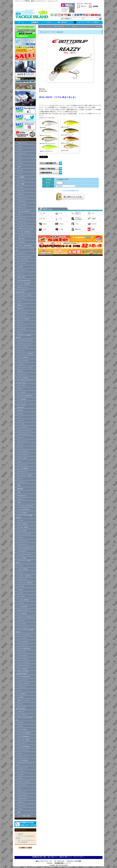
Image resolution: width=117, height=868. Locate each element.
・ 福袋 (18, 812)
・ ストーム (19, 448)
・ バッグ (19, 174)
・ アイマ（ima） (21, 204)
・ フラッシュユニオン (23, 662)
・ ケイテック (20, 350)
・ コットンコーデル (22, 361)
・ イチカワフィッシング (24, 235)
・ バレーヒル (20, 596)
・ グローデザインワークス (24, 340)
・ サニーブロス (21, 385)
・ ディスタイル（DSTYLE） (25, 506)
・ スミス (19, 461)
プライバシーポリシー (79, 857)
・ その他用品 (20, 177)
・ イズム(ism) (20, 242)
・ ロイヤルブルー (22, 795)
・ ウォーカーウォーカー (24, 257)
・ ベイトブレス (21, 687)
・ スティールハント (22, 441)
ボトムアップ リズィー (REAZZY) (91, 26)
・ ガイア (19, 302)
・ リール (19, 150)
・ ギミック (19, 322)
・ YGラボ (19, 809)
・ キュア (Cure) (21, 329)
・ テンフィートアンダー (24, 534)
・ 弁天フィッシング (22, 701)
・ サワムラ (19, 389)
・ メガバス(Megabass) (23, 736)
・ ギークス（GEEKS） (23, 319)
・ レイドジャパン (22, 785)
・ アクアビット (21, 208)
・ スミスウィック (22, 465)
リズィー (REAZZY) (72, 26)
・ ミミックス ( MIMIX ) (23, 733)
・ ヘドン (19, 690)
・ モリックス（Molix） (23, 740)
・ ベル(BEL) (20, 697)
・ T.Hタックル (21, 499)
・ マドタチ (19, 723)
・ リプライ (19, 778)
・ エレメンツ (20, 274)
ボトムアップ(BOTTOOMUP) (55, 26)
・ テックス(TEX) (21, 513)
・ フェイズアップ (22, 645)
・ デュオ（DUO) (21, 531)
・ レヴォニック (21, 792)
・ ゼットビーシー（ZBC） (24, 475)
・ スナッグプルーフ (22, 455)
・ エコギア (19, 267)
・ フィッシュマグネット (24, 635)
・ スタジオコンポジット (24, 434)
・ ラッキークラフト (22, 750)
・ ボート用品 (20, 184)
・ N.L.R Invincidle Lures (23, 280)
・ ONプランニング (22, 287)
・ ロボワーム (20, 802)
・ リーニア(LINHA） (23, 760)
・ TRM (18, 502)
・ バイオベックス (22, 579)
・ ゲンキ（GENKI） (22, 357)
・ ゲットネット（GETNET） (25, 354)
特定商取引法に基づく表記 (39, 857)
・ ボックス (19, 170)
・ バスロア (19, 590)
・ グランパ (19, 333)
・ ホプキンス (20, 712)
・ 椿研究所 (19, 489)
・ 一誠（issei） (21, 239)
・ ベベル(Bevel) (21, 694)
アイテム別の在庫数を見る (70, 190)
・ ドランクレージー (22, 544)
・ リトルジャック (22, 768)
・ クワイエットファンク (24, 344)
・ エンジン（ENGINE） (23, 284)
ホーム (42, 26)
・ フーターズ (20, 620)
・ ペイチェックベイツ (23, 683)
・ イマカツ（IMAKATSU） (24, 245)
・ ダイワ (19, 479)
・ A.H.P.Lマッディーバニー (24, 228)
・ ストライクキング (22, 451)
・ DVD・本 (20, 194)
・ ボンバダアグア (22, 715)
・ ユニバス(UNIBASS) (23, 747)
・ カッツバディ (21, 298)
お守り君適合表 (23, 842)
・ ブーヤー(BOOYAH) (23, 677)
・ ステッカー (20, 181)
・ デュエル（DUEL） (23, 527)
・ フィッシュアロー (22, 627)
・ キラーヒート (21, 326)
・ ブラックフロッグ (22, 659)
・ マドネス (19, 726)
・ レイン (19, 788)
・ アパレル (19, 187)
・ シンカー (19, 163)
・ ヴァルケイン (21, 253)
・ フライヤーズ (21, 652)
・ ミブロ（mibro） (22, 730)
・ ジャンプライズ (22, 427)
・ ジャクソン (20, 420)
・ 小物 (18, 167)
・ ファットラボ (21, 624)
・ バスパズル (20, 586)
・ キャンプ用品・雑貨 (23, 816)
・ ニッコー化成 (21, 558)
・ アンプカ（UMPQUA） (24, 232)
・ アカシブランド (22, 198)
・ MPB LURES (21, 277)
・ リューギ (19, 775)
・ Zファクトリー (21, 472)
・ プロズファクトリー (23, 666)
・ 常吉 (18, 492)
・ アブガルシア (21, 218)
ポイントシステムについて (26, 840)
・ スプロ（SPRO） (22, 458)
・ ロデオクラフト (22, 799)
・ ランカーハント (22, 757)
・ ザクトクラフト (22, 374)
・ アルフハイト (21, 222)
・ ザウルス (19, 371)
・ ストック (19, 444)
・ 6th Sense (19, 410)
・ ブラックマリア (22, 655)
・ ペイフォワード (22, 680)
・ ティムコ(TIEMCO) (23, 509)
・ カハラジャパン (22, 312)
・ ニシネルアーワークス (24, 555)
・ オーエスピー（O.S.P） (24, 295)
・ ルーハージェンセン (23, 782)
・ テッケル (19, 520)
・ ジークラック (21, 403)
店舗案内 (20, 834)
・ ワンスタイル (21, 806)
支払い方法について (53, 857)
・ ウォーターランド (22, 260)
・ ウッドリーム (21, 263)
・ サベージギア (21, 392)
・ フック (19, 160)
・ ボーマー (19, 704)
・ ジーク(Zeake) (21, 399)
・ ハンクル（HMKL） (23, 600)
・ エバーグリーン (22, 270)
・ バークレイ (20, 603)
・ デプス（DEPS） (22, 524)
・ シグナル (19, 414)
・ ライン (19, 157)
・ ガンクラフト (21, 315)
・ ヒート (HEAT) (21, 614)
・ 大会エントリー (22, 143)
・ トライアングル (22, 541)
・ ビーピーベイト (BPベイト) (25, 617)
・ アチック (19, 215)
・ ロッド (19, 146)
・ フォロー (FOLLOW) (23, 648)
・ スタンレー (20, 438)
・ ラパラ (19, 753)
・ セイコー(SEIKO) (22, 468)
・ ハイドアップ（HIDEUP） (25, 583)
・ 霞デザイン (20, 309)
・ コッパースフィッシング (24, 368)
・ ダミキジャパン (22, 482)
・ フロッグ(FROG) (22, 669)
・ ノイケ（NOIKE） (22, 569)
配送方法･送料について (66, 857)
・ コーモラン (20, 364)
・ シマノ (19, 417)
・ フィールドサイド (22, 642)
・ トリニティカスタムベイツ (25, 548)
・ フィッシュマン (22, 638)
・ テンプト (19, 537)
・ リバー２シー (21, 771)
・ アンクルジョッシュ (23, 225)
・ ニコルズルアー (22, 551)
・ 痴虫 (18, 485)
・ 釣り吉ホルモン (22, 496)
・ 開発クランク (21, 305)
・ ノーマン (19, 566)
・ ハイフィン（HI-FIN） (24, 576)
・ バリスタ (19, 593)
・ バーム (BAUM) (21, 607)
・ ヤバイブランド (22, 743)
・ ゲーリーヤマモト (22, 347)
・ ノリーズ (19, 572)
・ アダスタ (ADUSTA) (23, 211)
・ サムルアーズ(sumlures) (24, 396)
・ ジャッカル (20, 424)
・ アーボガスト (21, 201)
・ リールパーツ (21, 153)
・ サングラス (20, 191)
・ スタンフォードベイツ (24, 431)
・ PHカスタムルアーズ (23, 610)
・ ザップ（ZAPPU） (22, 378)
